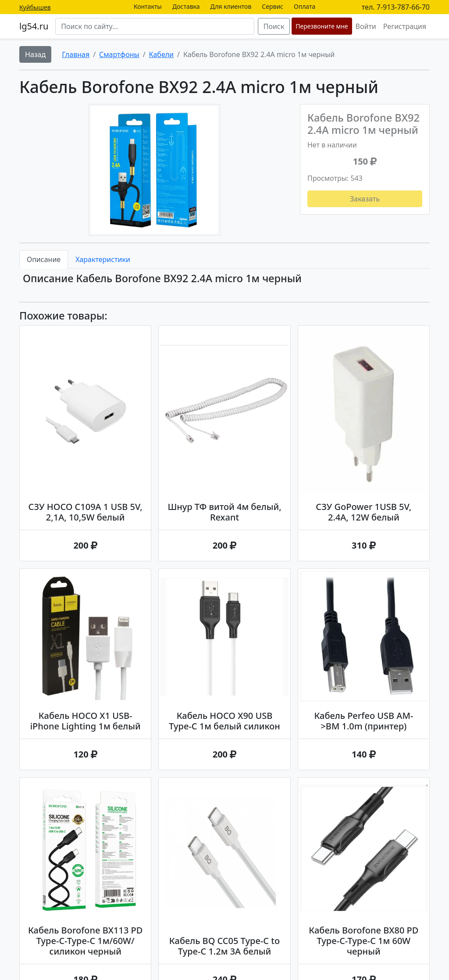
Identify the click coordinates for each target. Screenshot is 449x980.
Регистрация (405, 26)
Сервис (273, 6)
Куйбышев (35, 7)
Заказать (365, 199)
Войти (366, 26)
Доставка (186, 6)
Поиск (274, 26)
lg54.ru (34, 26)
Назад (35, 54)
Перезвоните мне (322, 26)
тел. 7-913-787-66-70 (396, 7)
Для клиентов (231, 6)
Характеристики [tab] (103, 259)
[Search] (155, 26)
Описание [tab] (44, 259)
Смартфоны (119, 54)
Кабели (161, 54)
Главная (76, 54)
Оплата (305, 6)
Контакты (148, 6)
